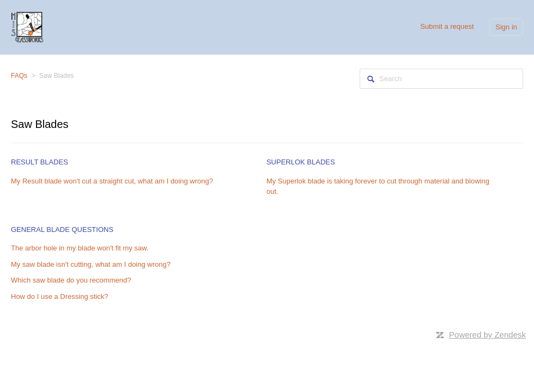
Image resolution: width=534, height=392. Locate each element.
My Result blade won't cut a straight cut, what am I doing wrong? (112, 181)
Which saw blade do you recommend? (71, 280)
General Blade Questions (62, 229)
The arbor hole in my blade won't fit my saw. (80, 248)
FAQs (19, 76)
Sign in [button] (506, 27)
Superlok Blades (301, 162)
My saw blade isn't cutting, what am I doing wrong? (91, 264)
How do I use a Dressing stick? (59, 296)
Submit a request (447, 26)
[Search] (441, 79)
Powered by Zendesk (487, 335)
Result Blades (40, 162)
